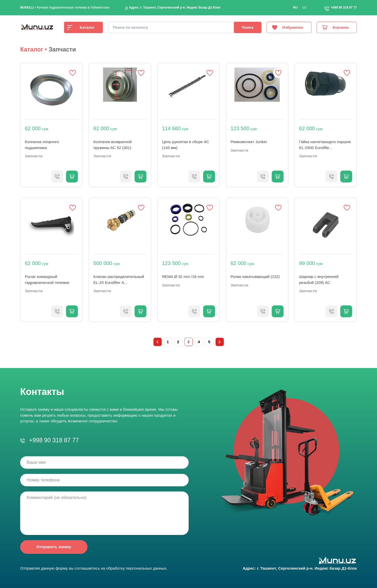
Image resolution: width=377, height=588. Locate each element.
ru (295, 8)
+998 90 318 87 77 (344, 8)
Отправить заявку (54, 547)
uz (304, 8)
